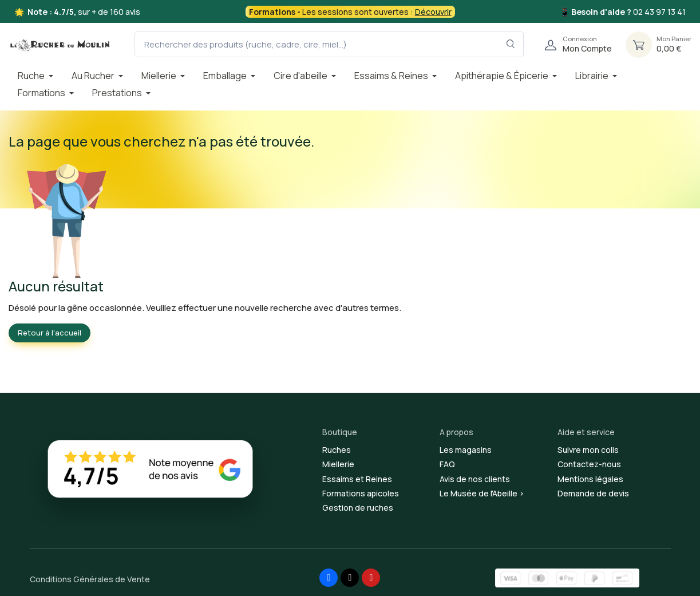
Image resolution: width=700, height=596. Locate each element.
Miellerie (338, 464)
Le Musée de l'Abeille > (482, 493)
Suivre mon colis (588, 450)
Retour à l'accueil (50, 333)
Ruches (337, 450)
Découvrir (433, 12)
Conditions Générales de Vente (90, 579)
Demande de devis (593, 493)
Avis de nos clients (475, 479)
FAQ (447, 464)
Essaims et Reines (357, 479)
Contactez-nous (589, 464)
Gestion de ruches (358, 508)
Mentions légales (590, 479)
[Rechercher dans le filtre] (511, 44)
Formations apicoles (361, 493)
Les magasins (466, 450)
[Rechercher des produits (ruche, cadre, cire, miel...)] (329, 44)
